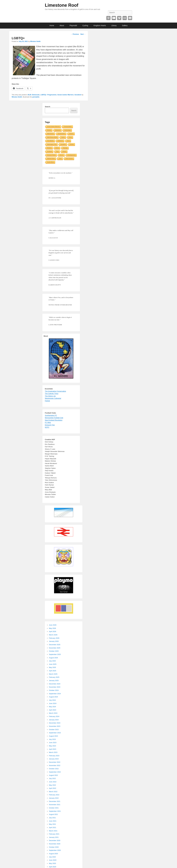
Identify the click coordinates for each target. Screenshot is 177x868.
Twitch (63, 137)
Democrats (36, 95)
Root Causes (69, 159)
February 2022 (54, 795)
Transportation (68, 127)
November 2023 (55, 726)
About (62, 25)
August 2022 (53, 775)
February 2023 (54, 756)
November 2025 (55, 648)
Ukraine (71, 134)
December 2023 (55, 723)
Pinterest (108, 18)
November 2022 (55, 765)
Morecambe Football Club (54, 418)
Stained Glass (51, 159)
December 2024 (55, 684)
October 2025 (54, 651)
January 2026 (54, 641)
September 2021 (55, 811)
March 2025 (53, 674)
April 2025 (53, 671)
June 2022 (53, 782)
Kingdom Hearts (100, 25)
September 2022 (55, 772)
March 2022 (53, 792)
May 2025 (52, 667)
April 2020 (53, 867)
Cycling (85, 25)
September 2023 (55, 733)
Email (130, 18)
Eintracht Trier (50, 425)
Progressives (52, 95)
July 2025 (52, 661)
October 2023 (54, 730)
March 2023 (53, 752)
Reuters (49, 148)
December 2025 (55, 645)
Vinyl (68, 141)
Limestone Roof (62, 5)
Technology (68, 130)
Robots (49, 130)
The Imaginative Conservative (55, 391)
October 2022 (54, 769)
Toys (57, 151)
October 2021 (54, 808)
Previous (75, 34)
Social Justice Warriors (66, 95)
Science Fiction (51, 155)
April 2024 (53, 710)
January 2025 (54, 681)
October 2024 (54, 690)
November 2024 (55, 687)
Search (48, 107)
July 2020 (52, 857)
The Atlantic (50, 141)
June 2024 (53, 703)
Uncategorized (71, 155)
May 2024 (52, 707)
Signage (65, 148)
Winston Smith (35, 41)
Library (114, 25)
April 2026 (53, 631)
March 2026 (53, 635)
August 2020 (53, 854)
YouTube (114, 18)
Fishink (47, 401)
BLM (30, 95)
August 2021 (53, 814)
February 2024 (54, 716)
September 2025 (55, 654)
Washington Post (52, 144)
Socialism (78, 95)
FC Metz (48, 422)
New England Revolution (54, 420)
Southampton (61, 134)
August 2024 (53, 697)
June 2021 (53, 821)
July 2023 (52, 739)
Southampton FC (51, 415)
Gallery (125, 25)
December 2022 (55, 762)
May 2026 (52, 628)
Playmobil (73, 25)
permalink (36, 97)
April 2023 (53, 749)
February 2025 (54, 677)
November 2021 (55, 805)
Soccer (62, 155)
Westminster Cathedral (53, 398)
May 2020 (52, 863)
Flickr (125, 18)
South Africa (51, 162)
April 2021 (53, 827)
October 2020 (54, 847)
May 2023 (52, 746)
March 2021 (53, 831)
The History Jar (50, 396)
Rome (57, 148)
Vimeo (119, 18)
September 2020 (55, 850)
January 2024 (54, 720)
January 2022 (54, 798)
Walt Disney (50, 134)
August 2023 (53, 736)
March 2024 (53, 713)
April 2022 (53, 788)
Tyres (70, 137)
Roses (64, 151)
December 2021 (55, 801)
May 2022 (52, 785)
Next (83, 34)
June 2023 (53, 743)
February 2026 (54, 638)
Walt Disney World (52, 137)
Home (52, 25)
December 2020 (55, 840)
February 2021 (54, 834)
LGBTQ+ (43, 95)
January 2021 (54, 837)
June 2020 (53, 860)
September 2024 (55, 694)
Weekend (58, 130)
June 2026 (53, 625)
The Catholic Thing (52, 394)
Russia (72, 144)
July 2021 (52, 818)
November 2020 (55, 844)
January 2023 (54, 759)
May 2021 (52, 824)
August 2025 (53, 658)
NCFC (47, 427)
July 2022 (52, 778)
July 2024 (52, 700)
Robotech (60, 141)
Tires (60, 159)
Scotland (50, 151)
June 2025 (53, 664)
